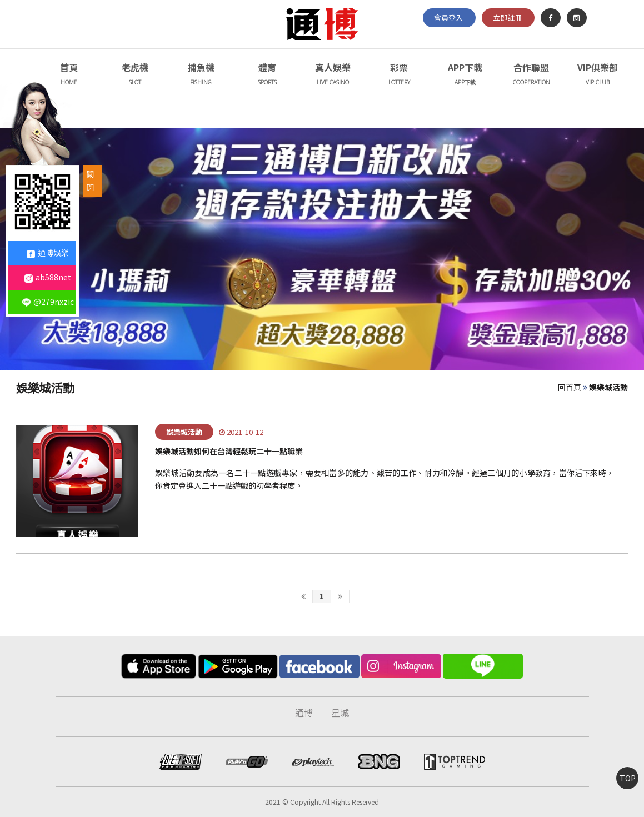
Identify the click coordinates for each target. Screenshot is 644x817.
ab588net (48, 277)
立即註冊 (507, 17)
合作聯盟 (531, 75)
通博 (304, 713)
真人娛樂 (333, 75)
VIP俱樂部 (597, 75)
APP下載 (465, 75)
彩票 (399, 75)
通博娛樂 (48, 253)
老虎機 (135, 75)
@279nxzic (48, 302)
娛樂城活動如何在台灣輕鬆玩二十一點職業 (229, 451)
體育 (267, 75)
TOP (628, 778)
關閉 (90, 181)
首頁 (69, 75)
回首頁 (570, 387)
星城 (340, 713)
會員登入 (448, 17)
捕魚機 (201, 75)
